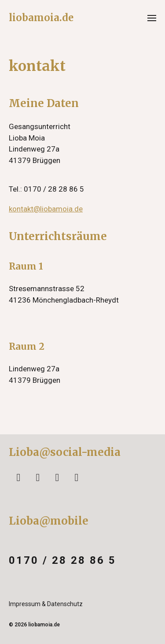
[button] (152, 18)
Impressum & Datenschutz (46, 604)
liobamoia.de (41, 18)
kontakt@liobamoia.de (46, 209)
